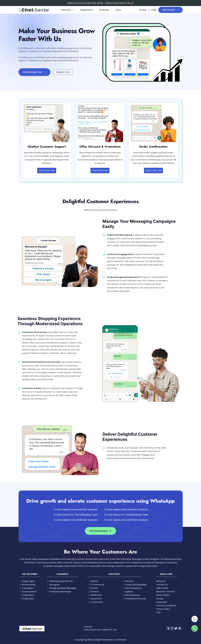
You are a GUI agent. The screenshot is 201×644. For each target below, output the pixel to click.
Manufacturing (131, 595)
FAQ (158, 612)
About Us (161, 581)
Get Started (170, 10)
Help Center (162, 588)
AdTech (93, 581)
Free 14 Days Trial (34, 72)
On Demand (95, 602)
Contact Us (162, 585)
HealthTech (95, 595)
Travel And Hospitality (134, 585)
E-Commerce (96, 585)
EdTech (93, 588)
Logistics (128, 592)
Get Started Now (100, 531)
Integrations (87, 10)
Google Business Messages (61, 588)
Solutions (67, 10)
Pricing (143, 10)
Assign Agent (27, 581)
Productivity (27, 599)
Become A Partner (166, 592)
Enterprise (104, 10)
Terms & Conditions (166, 606)
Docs (118, 10)
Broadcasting (27, 585)
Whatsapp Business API (60, 581)
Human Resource (132, 588)
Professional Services (134, 599)
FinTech (93, 592)
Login (152, 10)
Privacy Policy (163, 609)
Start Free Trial (47, 170)
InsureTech (95, 599)
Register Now (63, 72)
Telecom (128, 581)
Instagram (53, 585)
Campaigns (26, 588)
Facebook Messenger (59, 592)
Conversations (28, 592)
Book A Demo (163, 595)
